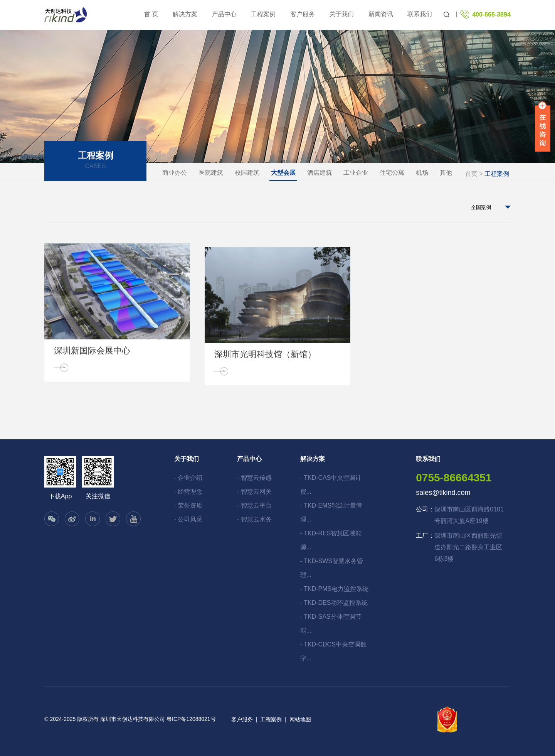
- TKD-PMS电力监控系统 (334, 589)
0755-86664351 (454, 478)
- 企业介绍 (188, 478)
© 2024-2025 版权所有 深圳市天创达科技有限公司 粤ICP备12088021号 (130, 719)
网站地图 (300, 719)
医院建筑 (211, 173)
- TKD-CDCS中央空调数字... (333, 651)
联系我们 (420, 14)
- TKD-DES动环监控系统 (334, 603)
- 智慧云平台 (254, 505)
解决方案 (185, 14)
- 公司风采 (188, 519)
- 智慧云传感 (254, 478)
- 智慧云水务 (254, 519)
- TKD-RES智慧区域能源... (331, 540)
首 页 (151, 14)
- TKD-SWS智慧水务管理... (332, 568)
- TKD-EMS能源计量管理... (331, 512)
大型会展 (283, 173)
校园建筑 (247, 173)
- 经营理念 (188, 492)
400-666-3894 (491, 15)
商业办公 (175, 173)
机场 (422, 173)
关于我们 (341, 14)
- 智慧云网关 (254, 492)
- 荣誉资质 (188, 505)
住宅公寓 (392, 173)
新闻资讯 (381, 14)
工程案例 (263, 14)
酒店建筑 (320, 173)
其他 (446, 173)
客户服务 (303, 14)
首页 (471, 174)
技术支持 (373, 719)
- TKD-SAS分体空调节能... (331, 624)
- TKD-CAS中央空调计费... (331, 485)
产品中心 (224, 14)
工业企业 (356, 173)
